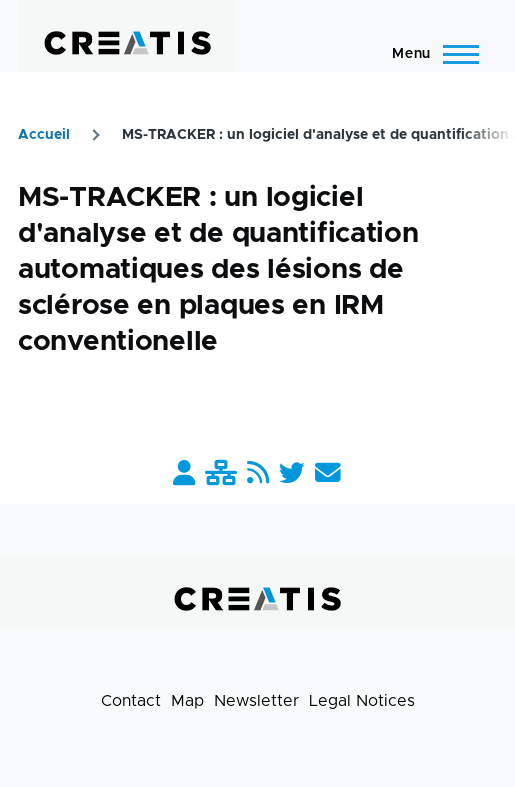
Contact (131, 701)
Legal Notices (362, 701)
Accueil (44, 135)
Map (187, 701)
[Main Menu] (429, 54)
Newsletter (256, 701)
